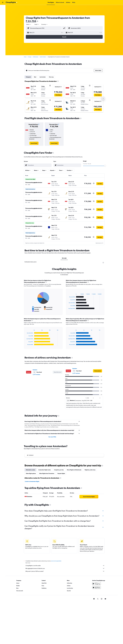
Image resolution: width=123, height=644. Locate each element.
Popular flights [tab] (61, 473)
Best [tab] (35, 77)
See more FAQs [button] (52, 437)
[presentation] (37, 21)
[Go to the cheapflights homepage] (12, 2)
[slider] (105, 166)
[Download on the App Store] (97, 587)
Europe (30, 57)
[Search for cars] (3, 14)
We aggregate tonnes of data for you (65, 568)
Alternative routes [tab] (30, 470)
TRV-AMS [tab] (64, 258)
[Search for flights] (3, 7)
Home (25, 57)
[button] (3, 2)
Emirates (35, 370)
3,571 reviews (36, 375)
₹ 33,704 (31, 21)
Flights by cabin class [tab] (90, 470)
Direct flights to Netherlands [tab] (74, 470)
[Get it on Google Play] (97, 584)
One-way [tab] (51, 77)
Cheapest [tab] (28, 77)
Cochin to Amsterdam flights (32, 481)
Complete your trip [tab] (59, 470)
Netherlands (36, 57)
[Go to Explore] (3, 17)
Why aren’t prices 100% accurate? (65, 571)
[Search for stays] (3, 11)
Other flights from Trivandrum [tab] (47, 473)
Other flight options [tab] (31, 473)
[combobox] (29, 24)
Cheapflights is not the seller (65, 566)
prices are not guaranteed (56, 561)
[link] (34, 143)
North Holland (43, 57)
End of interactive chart (26, 311)
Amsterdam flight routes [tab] (45, 470)
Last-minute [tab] (43, 77)
